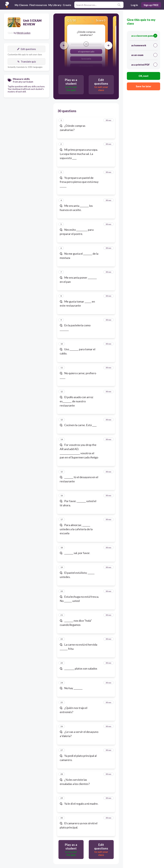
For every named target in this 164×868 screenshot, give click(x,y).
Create (67, 5)
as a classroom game (144, 36)
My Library (55, 5)
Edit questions (27, 49)
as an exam (144, 55)
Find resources (38, 5)
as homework (144, 45)
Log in (134, 5)
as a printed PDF (144, 65)
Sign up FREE (151, 5)
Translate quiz (27, 62)
